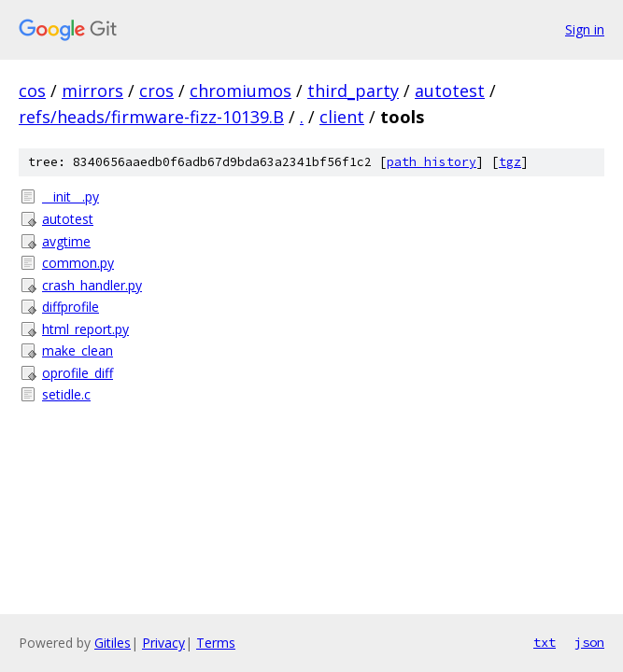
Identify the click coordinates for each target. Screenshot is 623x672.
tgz (510, 162)
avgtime (66, 241)
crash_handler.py (92, 285)
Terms (216, 643)
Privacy (163, 643)
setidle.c (66, 394)
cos (32, 91)
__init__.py (71, 196)
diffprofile (71, 307)
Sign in (585, 29)
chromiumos (241, 91)
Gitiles (113, 643)
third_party (353, 91)
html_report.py (85, 329)
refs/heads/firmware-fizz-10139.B (151, 117)
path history (432, 162)
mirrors (92, 91)
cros (156, 91)
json (589, 642)
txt (545, 642)
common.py (78, 263)
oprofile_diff (78, 373)
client (342, 117)
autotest (450, 91)
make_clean (78, 350)
